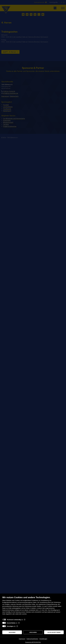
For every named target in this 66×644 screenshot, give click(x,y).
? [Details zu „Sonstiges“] (17, 626)
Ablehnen (12, 632)
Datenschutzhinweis (32, 639)
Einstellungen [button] (43, 639)
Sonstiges (10, 626)
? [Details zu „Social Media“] (19, 623)
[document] (33, 607)
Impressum (22, 639)
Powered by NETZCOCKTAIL (33, 642)
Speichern (33, 632)
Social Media (11, 623)
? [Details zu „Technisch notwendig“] (25, 620)
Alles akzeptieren (54, 632)
